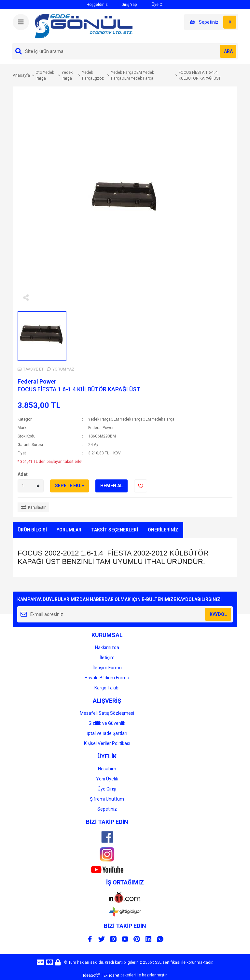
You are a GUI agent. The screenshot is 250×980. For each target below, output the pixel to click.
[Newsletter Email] (125, 614)
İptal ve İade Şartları (107, 733)
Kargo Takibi (107, 688)
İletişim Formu (107, 668)
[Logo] (84, 26)
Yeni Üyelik (107, 779)
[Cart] (211, 22)
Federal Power (37, 381)
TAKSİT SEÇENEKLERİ (115, 530)
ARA (228, 51)
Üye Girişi (107, 789)
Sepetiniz (107, 809)
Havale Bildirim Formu (107, 678)
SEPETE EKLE (69, 486)
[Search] (125, 51)
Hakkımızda (107, 647)
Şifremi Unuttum (107, 799)
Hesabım (107, 769)
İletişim (107, 658)
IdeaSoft (92, 975)
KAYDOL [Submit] (218, 614)
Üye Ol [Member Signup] (153, 4)
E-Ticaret (111, 975)
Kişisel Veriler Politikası (107, 743)
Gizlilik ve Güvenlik (107, 723)
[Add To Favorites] (141, 486)
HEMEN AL (111, 486)
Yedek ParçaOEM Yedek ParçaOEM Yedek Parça (131, 419)
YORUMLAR (69, 530)
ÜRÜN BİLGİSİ (32, 530)
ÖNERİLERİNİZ (163, 530)
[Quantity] (31, 486)
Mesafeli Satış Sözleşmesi (107, 713)
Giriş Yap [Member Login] (125, 4)
